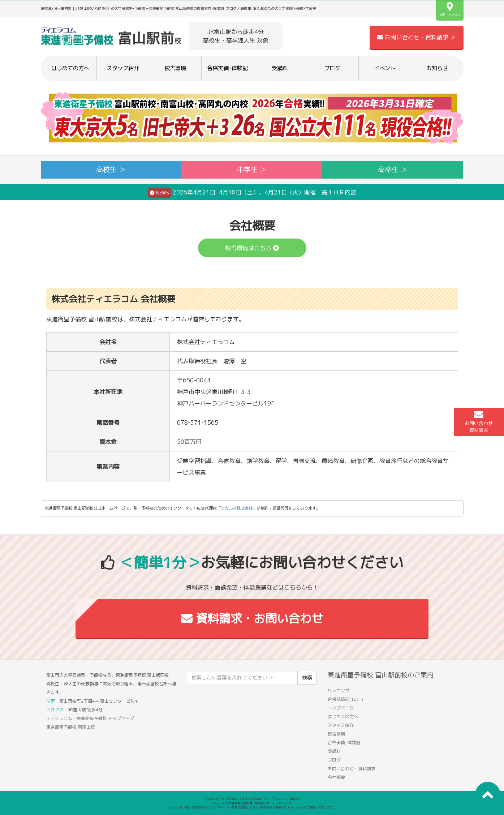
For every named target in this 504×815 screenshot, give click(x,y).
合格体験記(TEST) (345, 699)
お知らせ (437, 68)
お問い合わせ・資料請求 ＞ (417, 37)
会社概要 (336, 777)
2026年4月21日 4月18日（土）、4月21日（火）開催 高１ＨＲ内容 (252, 193)
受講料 (280, 68)
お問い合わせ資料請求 (479, 422)
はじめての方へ (70, 68)
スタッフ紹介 (123, 68)
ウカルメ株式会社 (237, 508)
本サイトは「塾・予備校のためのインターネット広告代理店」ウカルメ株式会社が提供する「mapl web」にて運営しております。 (252, 807)
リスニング (339, 690)
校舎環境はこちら (252, 248)
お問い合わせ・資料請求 (352, 769)
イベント (385, 68)
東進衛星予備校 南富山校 (71, 727)
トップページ (341, 708)
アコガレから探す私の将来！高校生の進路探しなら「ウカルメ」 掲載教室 (252, 799)
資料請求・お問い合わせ (252, 618)
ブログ (332, 68)
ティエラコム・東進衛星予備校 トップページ (90, 718)
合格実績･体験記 (227, 68)
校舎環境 (175, 68)
